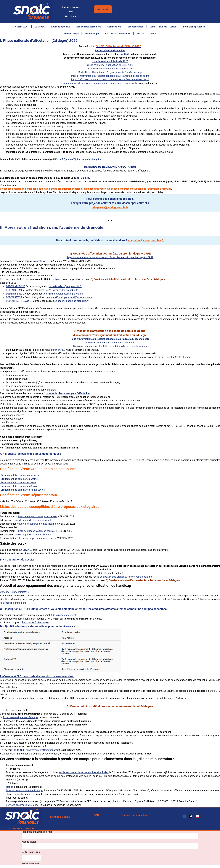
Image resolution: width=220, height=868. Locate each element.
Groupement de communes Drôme (19, 480)
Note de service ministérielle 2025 (110, 63)
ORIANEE (27, 551)
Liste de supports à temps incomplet (38, 518)
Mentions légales (60, 818)
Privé (153, 34)
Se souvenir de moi (32, 853)
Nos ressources (135, 27)
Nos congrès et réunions (89, 27)
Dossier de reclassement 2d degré (25, 792)
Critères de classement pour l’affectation (110, 70)
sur (58, 351)
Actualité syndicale (61, 27)
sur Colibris (83, 179)
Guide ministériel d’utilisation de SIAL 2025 (110, 66)
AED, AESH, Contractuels (118, 34)
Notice (10, 788)
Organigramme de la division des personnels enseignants (93, 84)
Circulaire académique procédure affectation (110, 344)
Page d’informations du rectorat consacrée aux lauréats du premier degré (110, 81)
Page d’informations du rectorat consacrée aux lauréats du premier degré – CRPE (110, 259)
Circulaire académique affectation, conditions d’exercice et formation (110, 348)
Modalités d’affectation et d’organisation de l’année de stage (110, 74)
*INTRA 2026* (22, 27)
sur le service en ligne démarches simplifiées (84, 774)
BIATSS (140, 34)
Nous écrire (71, 16)
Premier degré (71, 34)
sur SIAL (125, 55)
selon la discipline (92, 161)
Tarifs (71, 12)
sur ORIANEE (42, 262)
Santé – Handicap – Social (163, 27)
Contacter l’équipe (71, 7)
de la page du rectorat (64, 616)
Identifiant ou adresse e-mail (37, 833)
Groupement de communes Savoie (19, 488)
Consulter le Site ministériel (15, 593)
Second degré (92, 34)
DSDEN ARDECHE (16, 288)
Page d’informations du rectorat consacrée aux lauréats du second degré (110, 77)
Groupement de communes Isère (18, 484)
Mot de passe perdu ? (32, 865)
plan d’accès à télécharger (35, 624)
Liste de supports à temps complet (37, 532)
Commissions (114, 27)
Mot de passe (29, 843)
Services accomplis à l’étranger (23, 806)
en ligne (56, 281)
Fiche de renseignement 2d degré (20, 719)
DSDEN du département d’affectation (34, 751)
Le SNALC (40, 27)
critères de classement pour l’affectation (68, 395)
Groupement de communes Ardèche (20, 477)
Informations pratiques (193, 27)
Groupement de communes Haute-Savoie (22, 491)
